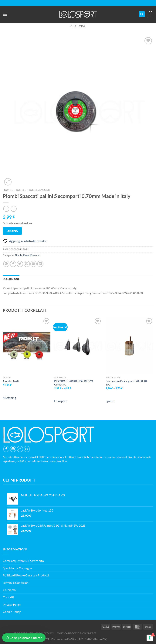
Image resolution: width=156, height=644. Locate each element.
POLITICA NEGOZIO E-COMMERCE (76, 633)
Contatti (8, 597)
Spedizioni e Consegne (17, 568)
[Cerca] (142, 14)
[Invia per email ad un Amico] (27, 264)
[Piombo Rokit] (27, 346)
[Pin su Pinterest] (34, 264)
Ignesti (110, 401)
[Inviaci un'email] (27, 449)
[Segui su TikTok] (20, 449)
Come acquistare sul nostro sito (23, 561)
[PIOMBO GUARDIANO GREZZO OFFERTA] (78, 346)
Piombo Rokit (11, 381)
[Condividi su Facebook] (13, 264)
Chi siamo (9, 590)
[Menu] (5, 14)
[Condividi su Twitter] (20, 264)
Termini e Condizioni (16, 583)
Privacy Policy (12, 604)
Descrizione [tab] (11, 279)
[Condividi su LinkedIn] (40, 264)
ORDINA (12, 231)
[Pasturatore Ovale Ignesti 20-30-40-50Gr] (129, 346)
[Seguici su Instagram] (13, 449)
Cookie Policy (12, 612)
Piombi (19, 190)
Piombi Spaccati (39, 190)
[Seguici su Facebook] (6, 449)
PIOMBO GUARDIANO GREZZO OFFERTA (74, 383)
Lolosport (61, 401)
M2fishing (9, 398)
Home (7, 190)
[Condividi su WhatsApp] (6, 264)
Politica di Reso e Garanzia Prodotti (26, 575)
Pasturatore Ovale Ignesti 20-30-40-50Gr (127, 383)
